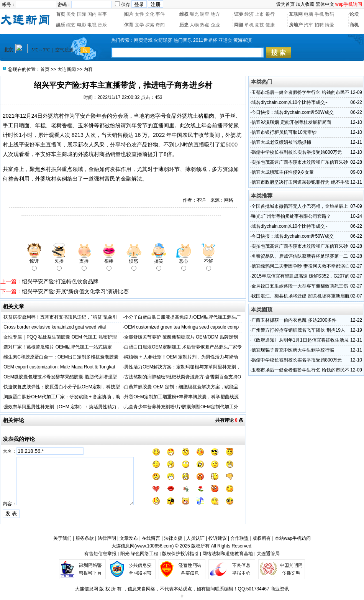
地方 (215, 14)
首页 (61, 14)
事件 (160, 14)
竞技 (259, 25)
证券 (239, 14)
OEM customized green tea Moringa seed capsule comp (181, 327)
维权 (184, 14)
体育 (129, 25)
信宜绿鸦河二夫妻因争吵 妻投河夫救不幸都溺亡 (300, 266)
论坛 (354, 14)
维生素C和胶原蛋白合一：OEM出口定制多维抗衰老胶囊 (61, 357)
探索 (150, 25)
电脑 (308, 14)
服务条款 (85, 538)
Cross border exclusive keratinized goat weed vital (55, 327)
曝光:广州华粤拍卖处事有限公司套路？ (291, 216)
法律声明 (107, 538)
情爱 (330, 25)
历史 (184, 25)
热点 (205, 25)
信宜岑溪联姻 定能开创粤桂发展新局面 (291, 122)
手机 (319, 14)
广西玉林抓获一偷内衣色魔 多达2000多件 (294, 320)
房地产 (296, 25)
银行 (270, 14)
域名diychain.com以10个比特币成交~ (289, 102)
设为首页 (285, 4)
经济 (249, 14)
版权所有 (262, 538)
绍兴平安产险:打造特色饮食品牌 (60, 281)
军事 (102, 14)
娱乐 (61, 25)
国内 (92, 14)
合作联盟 (239, 538)
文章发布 (129, 538)
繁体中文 (325, 4)
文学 (139, 25)
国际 (82, 14)
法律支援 (173, 538)
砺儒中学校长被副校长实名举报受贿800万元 (297, 152)
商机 (354, 25)
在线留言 (151, 538)
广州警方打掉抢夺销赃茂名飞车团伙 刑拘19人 (298, 330)
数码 (330, 14)
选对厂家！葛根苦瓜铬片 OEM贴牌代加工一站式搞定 (58, 347)
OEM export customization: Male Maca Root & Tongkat (59, 367)
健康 (270, 25)
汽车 (308, 25)
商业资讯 (280, 589)
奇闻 (160, 25)
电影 (82, 25)
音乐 (102, 25)
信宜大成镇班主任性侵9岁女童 (283, 172)
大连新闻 (67, 69)
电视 (92, 25)
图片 (129, 14)
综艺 (71, 25)
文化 (150, 14)
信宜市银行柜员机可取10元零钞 (284, 132)
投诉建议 (218, 538)
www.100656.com (154, 546)
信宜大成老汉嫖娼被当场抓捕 (281, 142)
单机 (249, 25)
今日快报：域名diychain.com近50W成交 (293, 112)
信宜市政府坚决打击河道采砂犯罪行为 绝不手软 (300, 182)
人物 (194, 25)
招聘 (319, 25)
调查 (205, 14)
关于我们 (62, 538)
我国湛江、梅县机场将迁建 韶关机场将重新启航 (300, 296)
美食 (71, 14)
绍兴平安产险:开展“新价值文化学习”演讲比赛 (75, 291)
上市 (259, 14)
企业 (215, 25)
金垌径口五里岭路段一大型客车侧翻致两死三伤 (300, 286)
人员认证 (195, 538)
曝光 (194, 14)
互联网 (296, 14)
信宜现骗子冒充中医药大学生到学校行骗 (293, 350)
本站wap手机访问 (293, 538)
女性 (139, 14)
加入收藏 (305, 4)
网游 (239, 25)
